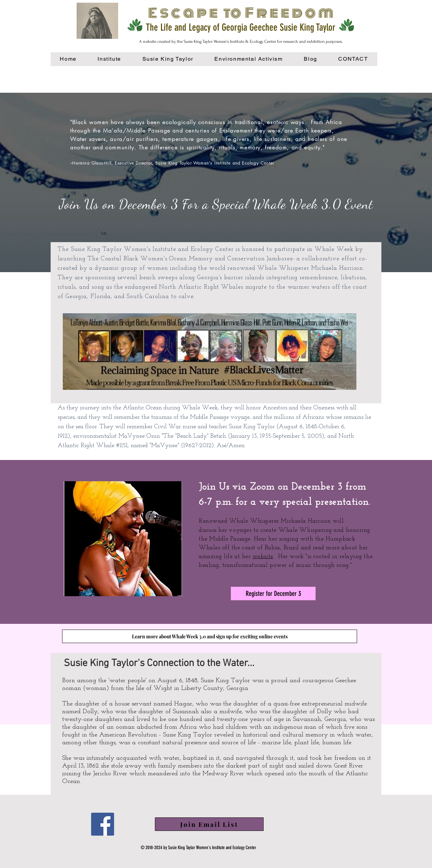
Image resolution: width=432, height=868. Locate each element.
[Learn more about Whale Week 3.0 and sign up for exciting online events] (210, 636)
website (263, 557)
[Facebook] (103, 824)
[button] (249, 59)
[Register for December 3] (273, 594)
